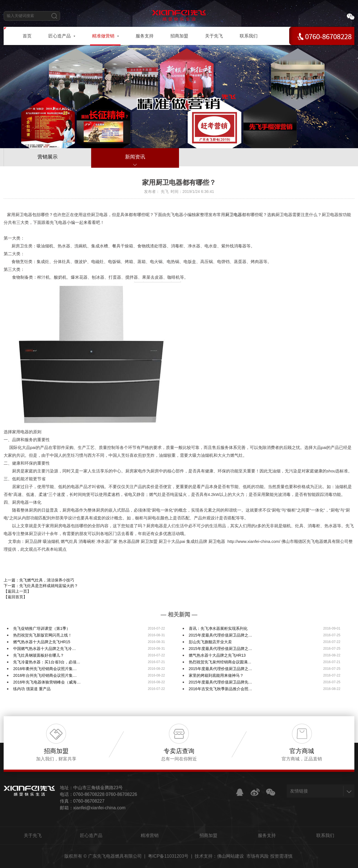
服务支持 (267, 835)
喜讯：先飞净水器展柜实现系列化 (218, 628)
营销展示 (48, 157)
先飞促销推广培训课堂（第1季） (42, 628)
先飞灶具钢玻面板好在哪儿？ (39, 655)
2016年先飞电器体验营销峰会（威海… (47, 682)
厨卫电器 (234, 215)
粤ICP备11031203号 (168, 856)
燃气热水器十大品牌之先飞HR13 (217, 655)
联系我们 (325, 835)
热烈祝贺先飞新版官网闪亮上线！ (43, 635)
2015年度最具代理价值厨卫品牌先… (221, 682)
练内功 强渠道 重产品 (32, 689)
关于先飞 (33, 835)
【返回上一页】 (17, 591)
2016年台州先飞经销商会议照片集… (45, 675)
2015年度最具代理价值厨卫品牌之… (221, 635)
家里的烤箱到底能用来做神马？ (216, 675)
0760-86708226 (121, 794)
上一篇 (39, 580)
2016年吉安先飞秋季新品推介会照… (221, 689)
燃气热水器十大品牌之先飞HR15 (42, 642)
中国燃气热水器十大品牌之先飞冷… (44, 649)
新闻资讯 (135, 157)
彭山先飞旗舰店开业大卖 (210, 642)
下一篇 (41, 586)
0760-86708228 (89, 794)
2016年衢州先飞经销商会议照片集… (45, 669)
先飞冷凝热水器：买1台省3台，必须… (47, 662)
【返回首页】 (15, 597)
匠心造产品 (91, 835)
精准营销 (150, 835)
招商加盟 (208, 835)
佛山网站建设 (230, 856)
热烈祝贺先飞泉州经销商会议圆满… (220, 662)
